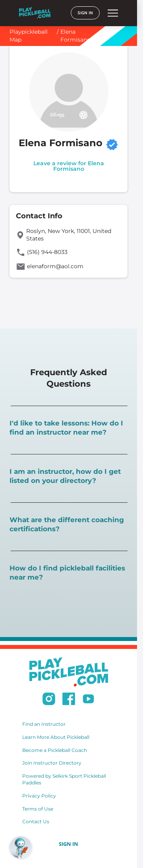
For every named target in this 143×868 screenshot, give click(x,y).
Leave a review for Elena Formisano (69, 166)
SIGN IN (85, 13)
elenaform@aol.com (55, 266)
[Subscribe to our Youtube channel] (88, 700)
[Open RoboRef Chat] (21, 847)
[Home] (35, 13)
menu (113, 13)
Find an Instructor (44, 724)
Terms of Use (38, 809)
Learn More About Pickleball (56, 737)
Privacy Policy (39, 796)
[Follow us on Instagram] (49, 700)
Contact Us (36, 821)
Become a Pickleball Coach (55, 750)
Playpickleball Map (29, 36)
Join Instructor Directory (52, 763)
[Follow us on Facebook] (69, 700)
